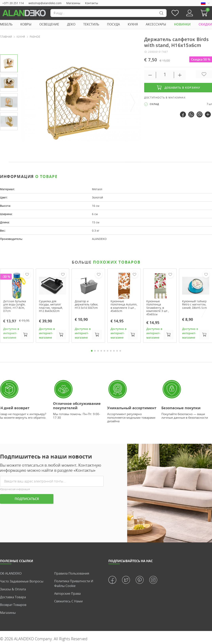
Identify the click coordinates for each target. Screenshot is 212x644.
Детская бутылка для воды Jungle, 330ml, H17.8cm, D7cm (15, 306)
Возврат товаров (13, 605)
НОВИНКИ (182, 24)
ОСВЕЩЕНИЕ (49, 24)
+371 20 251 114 (13, 3)
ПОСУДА (113, 24)
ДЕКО (71, 24)
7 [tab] (111, 351)
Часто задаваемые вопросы (22, 581)
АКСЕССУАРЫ (156, 24)
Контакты (92, 3)
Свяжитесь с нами (68, 602)
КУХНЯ (133, 24)
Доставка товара (13, 597)
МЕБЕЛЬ (6, 24)
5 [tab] (104, 351)
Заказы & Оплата (13, 589)
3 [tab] (98, 351)
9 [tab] (117, 351)
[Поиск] (108, 13)
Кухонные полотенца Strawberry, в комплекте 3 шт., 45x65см (158, 308)
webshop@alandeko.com (45, 3)
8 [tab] (114, 351)
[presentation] (133, 103)
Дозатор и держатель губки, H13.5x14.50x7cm (86, 304)
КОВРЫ (26, 24)
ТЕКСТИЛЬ (91, 24)
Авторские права (67, 594)
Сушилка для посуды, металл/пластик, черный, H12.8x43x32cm (51, 306)
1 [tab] (92, 351)
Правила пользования (72, 574)
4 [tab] (101, 351)
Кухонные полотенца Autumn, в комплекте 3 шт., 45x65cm (124, 306)
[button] (205, 13)
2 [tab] (95, 351)
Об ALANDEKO (11, 574)
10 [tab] (120, 351)
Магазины (73, 3)
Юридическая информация (15, 490)
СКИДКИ (205, 24)
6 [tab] (108, 351)
